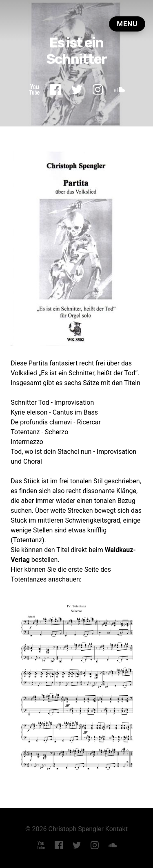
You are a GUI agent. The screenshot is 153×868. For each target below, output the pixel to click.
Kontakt (116, 829)
